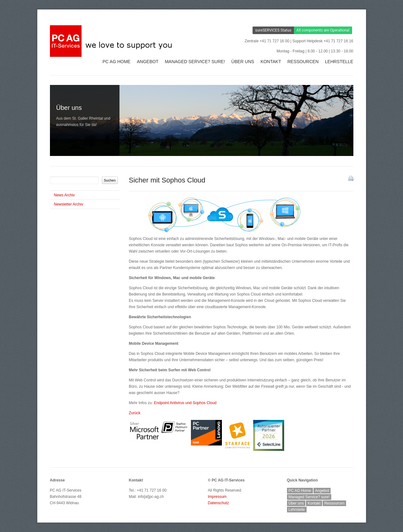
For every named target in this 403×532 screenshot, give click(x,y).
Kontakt (271, 62)
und (185, 403)
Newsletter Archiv (69, 204)
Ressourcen (303, 62)
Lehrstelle (339, 62)
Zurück (135, 413)
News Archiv (64, 195)
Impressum (217, 497)
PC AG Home (116, 62)
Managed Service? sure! (195, 62)
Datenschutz (219, 503)
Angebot (148, 62)
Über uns (243, 62)
